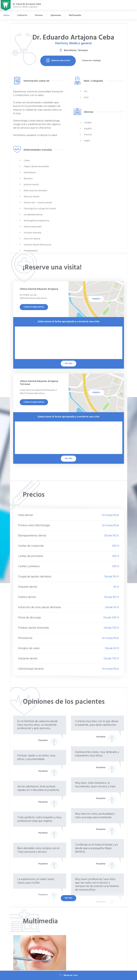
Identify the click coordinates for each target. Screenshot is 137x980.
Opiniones (56, 15)
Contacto (22, 15)
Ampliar (96, 299)
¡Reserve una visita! (58, 61)
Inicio (6, 15)
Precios (39, 15)
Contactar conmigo (91, 61)
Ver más (68, 898)
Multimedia (75, 15)
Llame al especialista (34, 307)
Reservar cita (68, 975)
